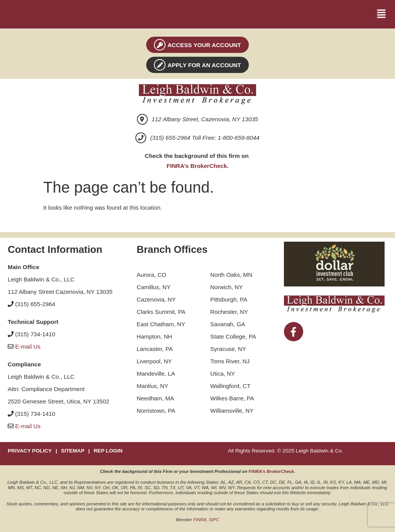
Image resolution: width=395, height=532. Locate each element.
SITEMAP (73, 451)
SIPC (214, 520)
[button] (381, 14)
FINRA (200, 520)
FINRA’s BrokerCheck (197, 166)
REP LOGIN (108, 451)
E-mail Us (28, 346)
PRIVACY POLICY (30, 451)
